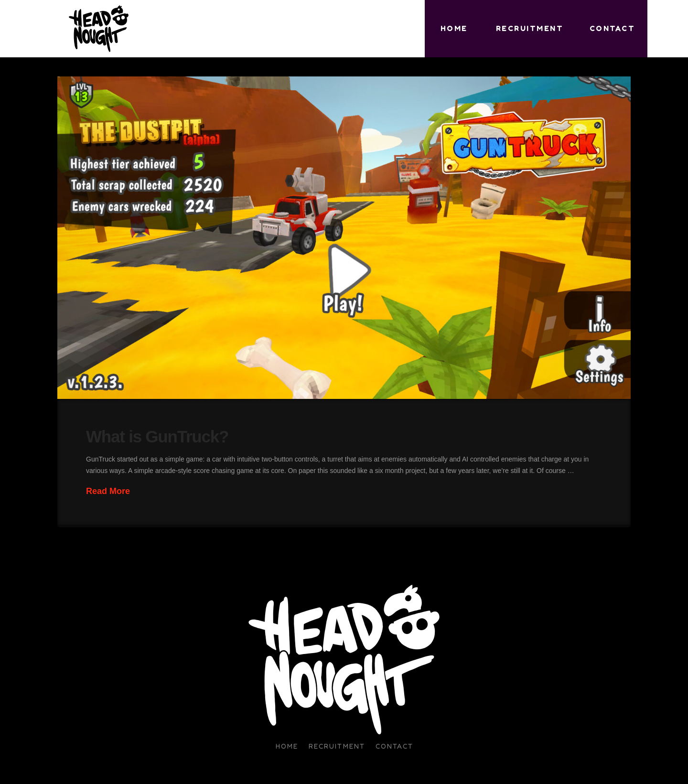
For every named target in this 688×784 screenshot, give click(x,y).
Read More (108, 491)
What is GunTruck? (157, 436)
